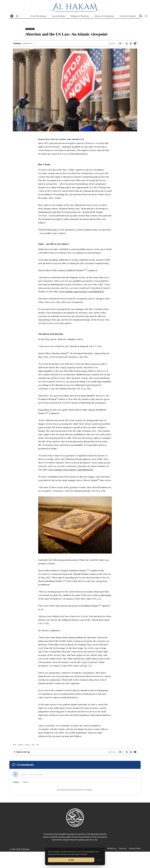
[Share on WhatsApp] (131, 43)
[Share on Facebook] (135, 43)
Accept (71, 860)
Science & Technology (104, 16)
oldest (26, 782)
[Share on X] (127, 43)
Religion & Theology (80, 16)
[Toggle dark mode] (17, 16)
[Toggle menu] (12, 16)
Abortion (21, 745)
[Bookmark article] (112, 43)
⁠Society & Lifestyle (128, 16)
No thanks (99, 860)
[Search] (141, 16)
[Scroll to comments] (120, 44)
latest (17, 782)
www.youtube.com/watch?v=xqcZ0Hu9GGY (81, 292)
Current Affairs (59, 16)
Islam (33, 745)
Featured (27, 745)
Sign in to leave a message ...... (33, 774)
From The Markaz (38, 16)
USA (37, 745)
